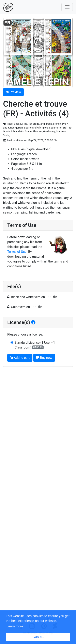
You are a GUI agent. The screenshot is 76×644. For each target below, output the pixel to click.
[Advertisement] (38, 492)
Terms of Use (17, 252)
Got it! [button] (38, 637)
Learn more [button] (15, 626)
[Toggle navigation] (67, 7)
